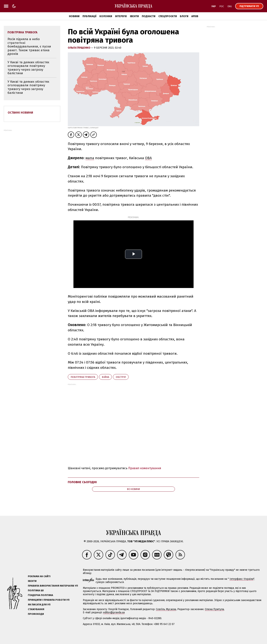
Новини (74, 16)
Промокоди (36, 614)
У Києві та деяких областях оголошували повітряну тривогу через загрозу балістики (28, 68)
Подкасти (149, 16)
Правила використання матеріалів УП (53, 586)
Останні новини (20, 113)
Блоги (184, 16)
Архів (195, 16)
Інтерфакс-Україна (241, 579)
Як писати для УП (39, 605)
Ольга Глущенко (79, 48)
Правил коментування (145, 468)
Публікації (89, 16)
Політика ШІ (36, 590)
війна (105, 377)
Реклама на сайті (39, 576)
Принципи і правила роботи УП (49, 600)
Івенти (134, 16)
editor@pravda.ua (114, 612)
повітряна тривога (83, 377)
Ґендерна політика (40, 595)
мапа (90, 158)
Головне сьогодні (82, 482)
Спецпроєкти (168, 16)
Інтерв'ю (121, 16)
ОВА (148, 158)
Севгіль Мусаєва (166, 609)
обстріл (121, 377)
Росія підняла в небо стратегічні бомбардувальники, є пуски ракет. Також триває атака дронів (29, 46)
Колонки (106, 16)
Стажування (36, 609)
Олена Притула (214, 609)
